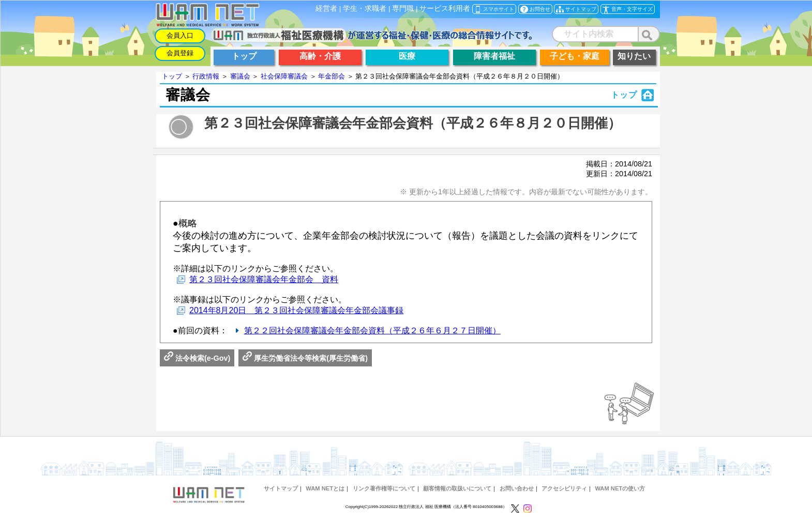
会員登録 (180, 53)
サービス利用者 (445, 9)
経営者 (326, 9)
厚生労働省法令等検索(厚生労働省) (305, 358)
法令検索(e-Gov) (197, 358)
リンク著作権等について (384, 488)
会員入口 (180, 35)
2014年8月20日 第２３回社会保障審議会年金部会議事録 (296, 310)
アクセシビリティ (564, 488)
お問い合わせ (517, 488)
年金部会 (332, 76)
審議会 (240, 76)
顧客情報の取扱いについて (457, 488)
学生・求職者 (365, 9)
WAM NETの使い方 (620, 488)
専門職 (403, 9)
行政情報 (206, 76)
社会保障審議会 (284, 76)
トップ (172, 76)
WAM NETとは (325, 488)
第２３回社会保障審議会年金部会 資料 (264, 279)
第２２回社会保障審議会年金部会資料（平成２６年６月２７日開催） (372, 330)
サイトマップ (281, 488)
